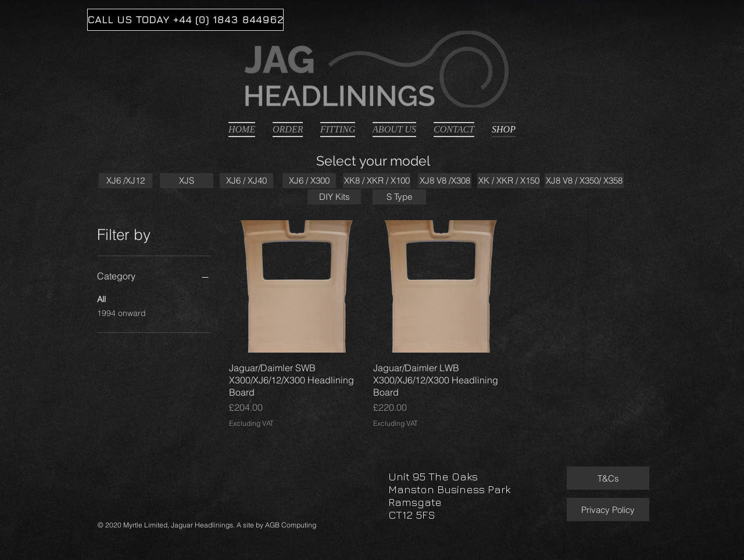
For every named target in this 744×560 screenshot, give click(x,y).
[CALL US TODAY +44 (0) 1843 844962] (185, 20)
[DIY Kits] (334, 197)
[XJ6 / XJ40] (246, 181)
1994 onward (121, 313)
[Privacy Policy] (608, 509)
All (101, 299)
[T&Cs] (608, 478)
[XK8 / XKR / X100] (377, 181)
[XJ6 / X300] (309, 181)
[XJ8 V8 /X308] (445, 181)
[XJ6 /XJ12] (126, 181)
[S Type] (399, 197)
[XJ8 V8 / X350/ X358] (584, 181)
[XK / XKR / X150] (509, 181)
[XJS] (187, 181)
